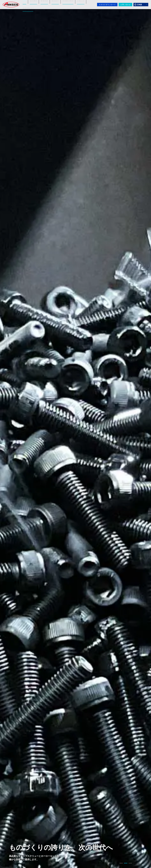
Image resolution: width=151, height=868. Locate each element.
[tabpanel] (75, 434)
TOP (25, 3)
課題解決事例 (66, 3)
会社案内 (33, 3)
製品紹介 (54, 3)
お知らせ (78, 3)
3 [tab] (130, 864)
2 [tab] (126, 864)
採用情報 (28, 6)
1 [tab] (121, 864)
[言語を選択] (141, 5)
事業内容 (44, 3)
